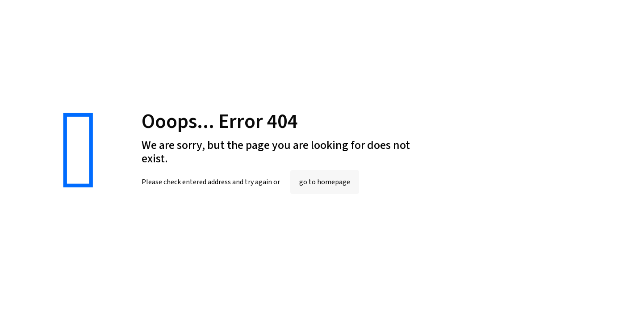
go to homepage (325, 182)
